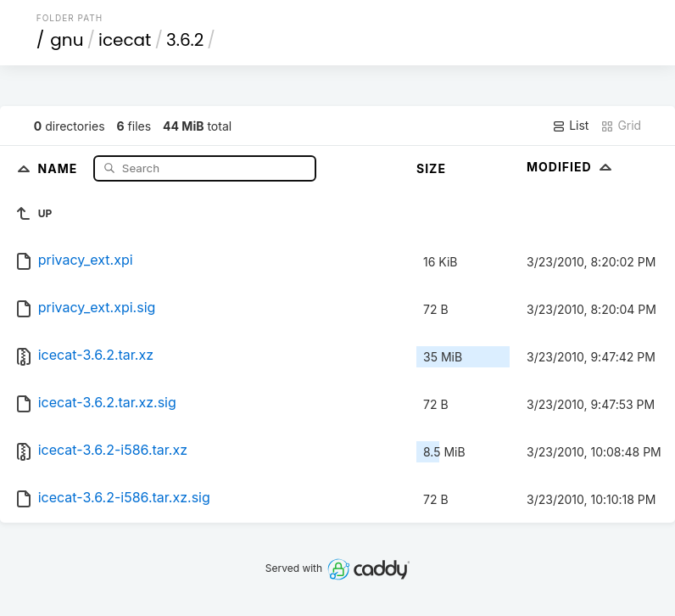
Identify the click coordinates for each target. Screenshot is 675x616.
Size (431, 168)
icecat (125, 40)
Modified (571, 167)
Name (60, 168)
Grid (621, 126)
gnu (67, 40)
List (570, 126)
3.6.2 (185, 40)
